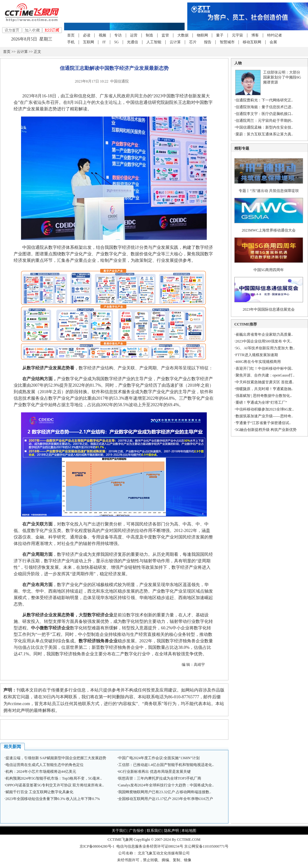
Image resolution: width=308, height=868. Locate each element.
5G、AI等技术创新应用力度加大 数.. (265, 348)
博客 (255, 35)
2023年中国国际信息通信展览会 (269, 309)
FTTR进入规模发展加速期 (257, 355)
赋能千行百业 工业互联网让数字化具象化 (39, 792)
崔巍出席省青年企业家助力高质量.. (264, 334)
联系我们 (154, 831)
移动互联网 (252, 42)
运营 (134, 35)
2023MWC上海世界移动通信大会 (269, 230)
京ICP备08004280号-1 (97, 846)
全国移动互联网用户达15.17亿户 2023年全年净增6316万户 (166, 799)
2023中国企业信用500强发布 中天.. (264, 341)
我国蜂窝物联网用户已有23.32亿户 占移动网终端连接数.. (165, 792)
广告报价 (137, 831)
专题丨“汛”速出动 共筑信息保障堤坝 (269, 191)
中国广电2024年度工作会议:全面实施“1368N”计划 (159, 758)
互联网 (89, 42)
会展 (273, 42)
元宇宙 (237, 35)
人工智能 (154, 42)
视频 (102, 35)
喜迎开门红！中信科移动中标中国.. (264, 368)
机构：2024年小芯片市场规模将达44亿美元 (41, 772)
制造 (150, 35)
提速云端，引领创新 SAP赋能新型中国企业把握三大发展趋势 (56, 758)
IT (104, 42)
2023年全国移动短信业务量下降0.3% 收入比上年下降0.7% (53, 799)
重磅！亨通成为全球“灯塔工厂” (261, 402)
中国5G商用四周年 (269, 270)
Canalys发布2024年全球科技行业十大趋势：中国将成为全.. (166, 785)
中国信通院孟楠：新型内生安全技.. (264, 127)
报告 (208, 42)
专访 (118, 35)
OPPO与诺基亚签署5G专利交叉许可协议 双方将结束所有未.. (55, 785)
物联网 (202, 35)
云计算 (175, 42)
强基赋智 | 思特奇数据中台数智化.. (264, 396)
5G (117, 42)
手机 (71, 42)
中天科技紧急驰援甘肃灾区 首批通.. (265, 382)
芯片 (193, 42)
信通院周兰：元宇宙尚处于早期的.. (264, 121)
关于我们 (119, 831)
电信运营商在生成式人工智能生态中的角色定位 (45, 765)
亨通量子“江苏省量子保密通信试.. (263, 423)
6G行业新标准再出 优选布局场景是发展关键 (154, 772)
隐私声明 (171, 831)
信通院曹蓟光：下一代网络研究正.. (264, 100)
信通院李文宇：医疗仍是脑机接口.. (264, 114)
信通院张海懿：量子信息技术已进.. (264, 107)
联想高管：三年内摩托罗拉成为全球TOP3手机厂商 (160, 778)
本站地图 (189, 831)
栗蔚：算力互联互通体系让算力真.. (264, 134)
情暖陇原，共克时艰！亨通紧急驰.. (264, 389)
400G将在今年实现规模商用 (258, 362)
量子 (220, 35)
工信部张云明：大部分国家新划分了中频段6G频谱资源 (282, 77)
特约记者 (275, 35)
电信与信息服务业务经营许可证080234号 (150, 846)
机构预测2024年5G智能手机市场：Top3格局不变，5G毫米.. (54, 778)
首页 (71, 35)
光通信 (132, 42)
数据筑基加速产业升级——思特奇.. (264, 416)
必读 (87, 35)
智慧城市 (227, 42)
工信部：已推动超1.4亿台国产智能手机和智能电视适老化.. (166, 765)
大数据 (183, 35)
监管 (165, 35)
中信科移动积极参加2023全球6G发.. (265, 409)
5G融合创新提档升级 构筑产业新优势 (266, 430)
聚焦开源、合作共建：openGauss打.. (265, 375)
